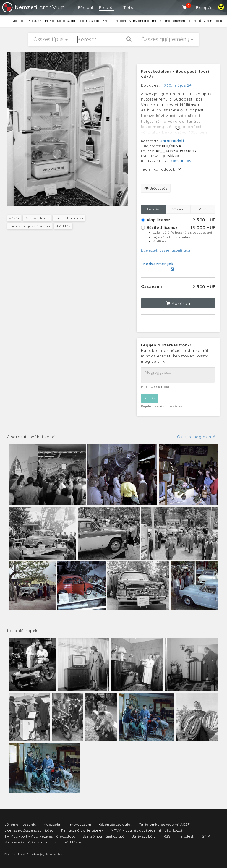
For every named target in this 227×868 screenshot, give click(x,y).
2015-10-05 (181, 161)
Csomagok (213, 21)
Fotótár (107, 7)
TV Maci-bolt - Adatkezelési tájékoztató (40, 836)
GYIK (206, 836)
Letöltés (153, 209)
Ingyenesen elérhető (183, 21)
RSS (167, 836)
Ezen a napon (114, 21)
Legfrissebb (89, 21)
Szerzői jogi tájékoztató (103, 836)
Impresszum (80, 824)
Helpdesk (186, 836)
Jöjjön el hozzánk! (21, 824)
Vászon (178, 209)
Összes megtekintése (198, 437)
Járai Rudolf (172, 141)
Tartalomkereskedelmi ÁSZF (165, 824)
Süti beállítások (68, 842)
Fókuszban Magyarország (52, 21)
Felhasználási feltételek (82, 830)
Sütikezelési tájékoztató (26, 842)
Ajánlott (19, 21)
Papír (203, 209)
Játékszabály (144, 836)
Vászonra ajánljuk (146, 21)
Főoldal (86, 7)
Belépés (204, 7)
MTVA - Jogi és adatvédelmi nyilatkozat (147, 830)
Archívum (33, 7)
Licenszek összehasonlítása (166, 250)
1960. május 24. (178, 85)
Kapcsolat (53, 824)
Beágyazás (156, 188)
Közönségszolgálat (115, 824)
